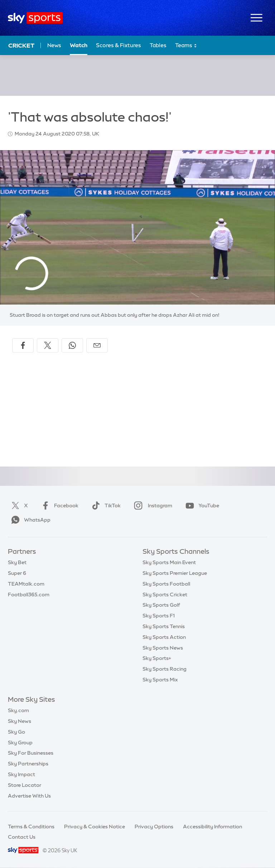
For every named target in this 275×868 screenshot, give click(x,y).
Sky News (20, 721)
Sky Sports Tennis (164, 626)
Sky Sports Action (164, 637)
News (54, 45)
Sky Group (20, 743)
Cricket (21, 45)
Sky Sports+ (157, 658)
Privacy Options (154, 827)
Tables (158, 45)
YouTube (201, 505)
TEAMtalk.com (26, 584)
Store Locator (25, 785)
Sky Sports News (163, 648)
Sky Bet (17, 562)
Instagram (152, 505)
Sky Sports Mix (160, 680)
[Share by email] (97, 345)
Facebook (58, 505)
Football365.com (29, 595)
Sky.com (18, 710)
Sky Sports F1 (159, 616)
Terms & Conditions (31, 827)
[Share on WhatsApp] (72, 345)
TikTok (105, 505)
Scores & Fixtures (119, 45)
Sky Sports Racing (165, 669)
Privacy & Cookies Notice (95, 827)
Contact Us (22, 837)
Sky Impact (21, 774)
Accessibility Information (213, 827)
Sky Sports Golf (161, 605)
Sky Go (16, 732)
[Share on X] (48, 345)
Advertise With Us (29, 796)
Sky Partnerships (28, 764)
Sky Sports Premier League (175, 573)
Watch (79, 45)
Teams (186, 46)
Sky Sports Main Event (169, 562)
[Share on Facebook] (23, 345)
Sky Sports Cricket (165, 595)
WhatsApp (29, 520)
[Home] (35, 18)
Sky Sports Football (166, 584)
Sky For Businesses (31, 753)
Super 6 (17, 573)
